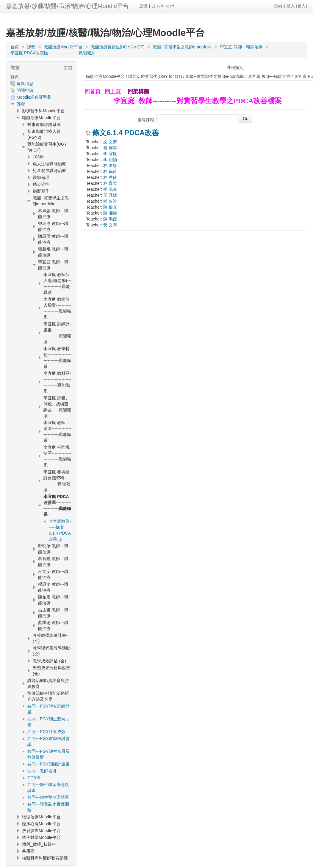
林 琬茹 (110, 171)
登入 (301, 6)
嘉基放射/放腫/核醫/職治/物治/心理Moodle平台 (67, 6)
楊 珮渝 (110, 189)
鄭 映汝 (110, 201)
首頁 (15, 77)
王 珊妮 (110, 195)
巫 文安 (110, 142)
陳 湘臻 (110, 213)
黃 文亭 (110, 225)
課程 (21, 104)
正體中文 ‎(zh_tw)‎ (157, 6)
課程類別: (236, 67)
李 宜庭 (110, 154)
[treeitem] (41, 77)
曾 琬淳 (110, 148)
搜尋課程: (147, 120)
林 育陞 (110, 183)
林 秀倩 (110, 177)
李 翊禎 (110, 160)
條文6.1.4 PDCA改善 (126, 133)
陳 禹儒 (110, 219)
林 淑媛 (110, 166)
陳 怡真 (110, 207)
